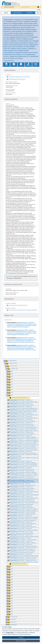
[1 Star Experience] (22, 7)
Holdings (6, 13)
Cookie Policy (10, 633)
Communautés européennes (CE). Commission (18, 77)
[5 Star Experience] (29, 7)
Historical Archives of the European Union (17, 305)
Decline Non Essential (21, 641)
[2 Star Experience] (24, 7)
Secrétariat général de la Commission (16, 79)
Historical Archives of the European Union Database (15, 4)
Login (38, 10)
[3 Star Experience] (25, 7)
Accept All (21, 637)
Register (12, 276)
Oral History (30, 13)
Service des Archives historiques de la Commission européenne (22, 310)
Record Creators (17, 13)
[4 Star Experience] (27, 7)
